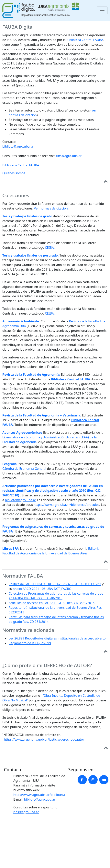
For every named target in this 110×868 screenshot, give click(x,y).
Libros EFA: (11, 549)
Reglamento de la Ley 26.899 (30, 643)
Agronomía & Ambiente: (21, 321)
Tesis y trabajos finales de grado (27, 216)
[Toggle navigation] (102, 10)
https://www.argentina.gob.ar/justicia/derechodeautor (44, 739)
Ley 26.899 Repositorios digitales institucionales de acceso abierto (57, 638)
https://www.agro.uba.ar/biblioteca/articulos (67, 505)
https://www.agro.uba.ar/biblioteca (39, 795)
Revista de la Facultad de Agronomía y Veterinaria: (42, 415)
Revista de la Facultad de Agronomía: (31, 375)
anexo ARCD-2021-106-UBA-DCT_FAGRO (42, 589)
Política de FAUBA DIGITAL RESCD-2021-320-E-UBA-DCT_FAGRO (55, 584)
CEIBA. (50, 248)
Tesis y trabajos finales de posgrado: (31, 255)
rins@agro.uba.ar (69, 156)
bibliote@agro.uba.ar (18, 146)
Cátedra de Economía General (24, 469)
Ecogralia (10, 464)
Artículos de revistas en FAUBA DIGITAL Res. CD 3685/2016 (52, 603)
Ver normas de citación (51, 208)
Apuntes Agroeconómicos (22, 433)
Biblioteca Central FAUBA (85, 40)
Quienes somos (14, 173)
